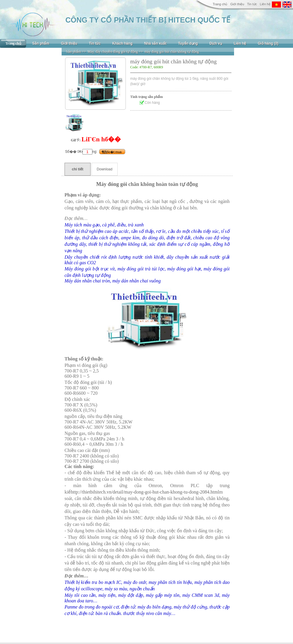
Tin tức (252, 4)
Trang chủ (220, 4)
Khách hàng (122, 43)
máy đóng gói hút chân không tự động (172, 52)
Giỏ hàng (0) (268, 43)
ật (154, 537)
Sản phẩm (41, 43)
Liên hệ (265, 4)
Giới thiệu (237, 4)
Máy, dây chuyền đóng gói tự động (113, 52)
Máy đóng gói (112, 184)
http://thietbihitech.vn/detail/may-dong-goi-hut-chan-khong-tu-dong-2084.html (145, 492)
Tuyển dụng (188, 43)
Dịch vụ (216, 43)
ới (128, 473)
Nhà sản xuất (155, 43)
